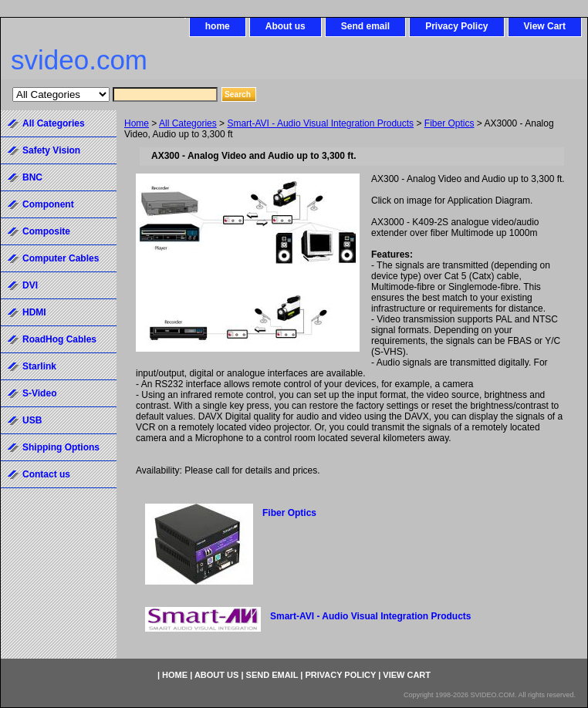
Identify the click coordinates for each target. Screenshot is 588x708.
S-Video (39, 393)
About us (286, 26)
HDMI (34, 312)
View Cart (545, 26)
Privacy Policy (456, 26)
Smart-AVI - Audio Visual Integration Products (320, 123)
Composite (46, 231)
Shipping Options (61, 447)
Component (48, 204)
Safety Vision (51, 150)
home (218, 26)
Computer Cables (61, 258)
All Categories (188, 123)
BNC (32, 177)
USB (32, 420)
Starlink (39, 366)
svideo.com (79, 60)
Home (137, 123)
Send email (365, 26)
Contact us (46, 474)
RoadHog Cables (59, 339)
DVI (30, 285)
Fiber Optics (449, 123)
